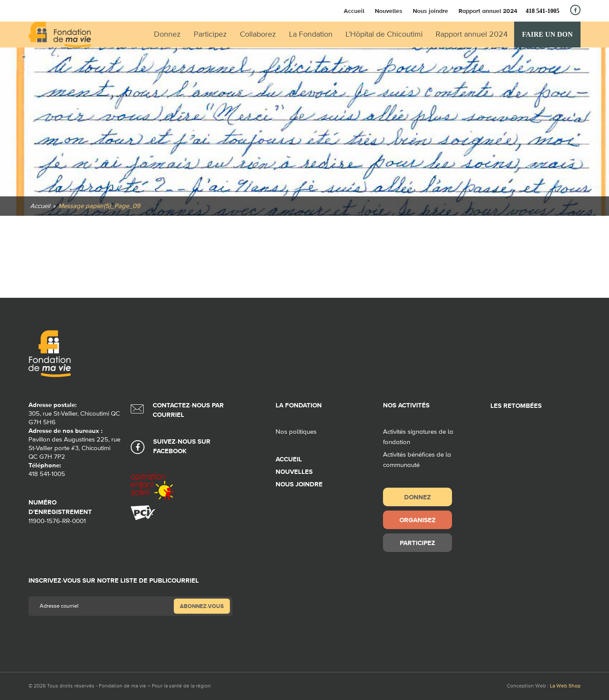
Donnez (418, 497)
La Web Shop (565, 686)
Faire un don (547, 34)
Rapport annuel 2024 (488, 11)
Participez (418, 543)
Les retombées (516, 406)
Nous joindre (430, 11)
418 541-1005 (543, 11)
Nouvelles (389, 11)
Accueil (354, 11)
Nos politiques (296, 432)
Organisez (418, 520)
